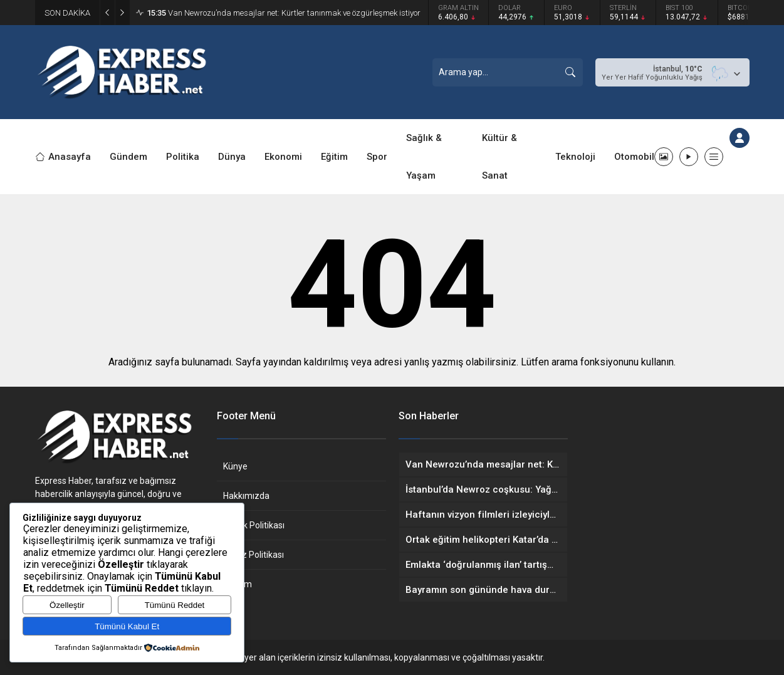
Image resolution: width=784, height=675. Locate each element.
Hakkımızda (246, 496)
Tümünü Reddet (175, 605)
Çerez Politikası (253, 555)
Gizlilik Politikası (254, 525)
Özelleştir (67, 605)
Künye (235, 466)
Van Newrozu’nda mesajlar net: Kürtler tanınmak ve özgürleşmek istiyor (284, 13)
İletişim (238, 584)
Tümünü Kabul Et (127, 626)
